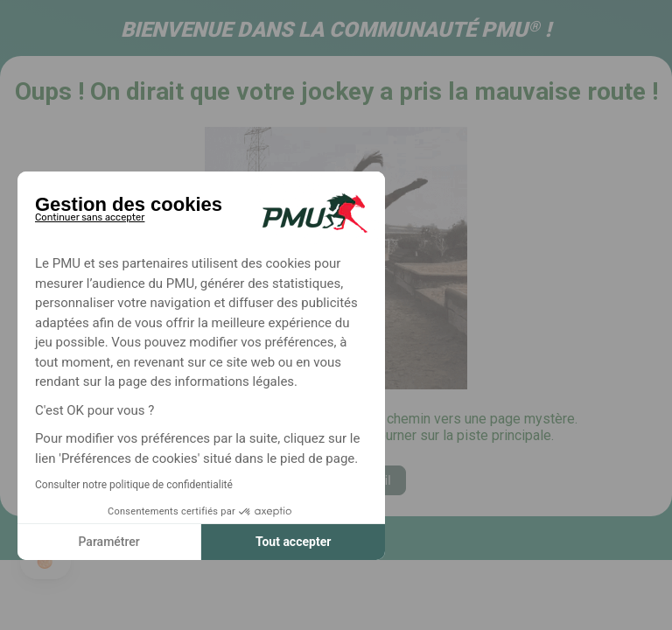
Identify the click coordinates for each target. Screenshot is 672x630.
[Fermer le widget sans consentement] (90, 214)
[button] (45, 562)
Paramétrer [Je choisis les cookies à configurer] (108, 542)
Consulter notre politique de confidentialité (134, 485)
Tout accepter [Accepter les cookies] (293, 542)
